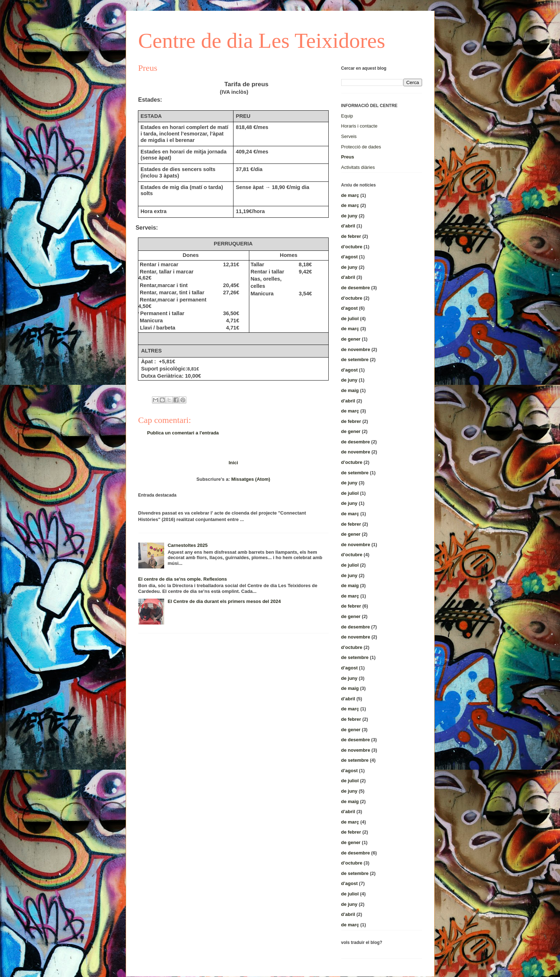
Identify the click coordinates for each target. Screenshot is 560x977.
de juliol (350, 319)
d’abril (348, 226)
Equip (347, 116)
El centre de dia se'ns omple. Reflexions (183, 579)
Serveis (349, 136)
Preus (348, 157)
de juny (350, 216)
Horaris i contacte (359, 126)
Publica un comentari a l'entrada (183, 433)
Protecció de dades (361, 147)
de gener (351, 339)
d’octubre (352, 247)
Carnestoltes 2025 (188, 545)
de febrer (351, 236)
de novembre (356, 349)
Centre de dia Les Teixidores (262, 41)
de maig (350, 390)
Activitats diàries (358, 167)
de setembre (355, 360)
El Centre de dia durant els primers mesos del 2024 (224, 601)
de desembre (356, 288)
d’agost (350, 257)
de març (350, 195)
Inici (233, 463)
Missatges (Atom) (251, 479)
